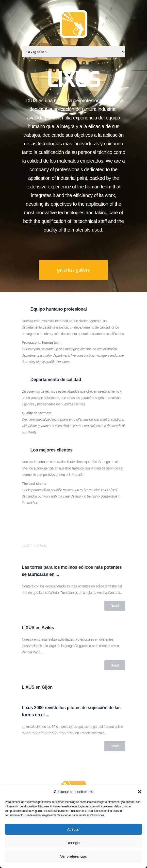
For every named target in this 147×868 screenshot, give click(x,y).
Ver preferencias (73, 856)
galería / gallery (73, 270)
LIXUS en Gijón (37, 687)
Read (115, 606)
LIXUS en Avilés (38, 628)
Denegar (74, 843)
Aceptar (74, 829)
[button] (140, 792)
